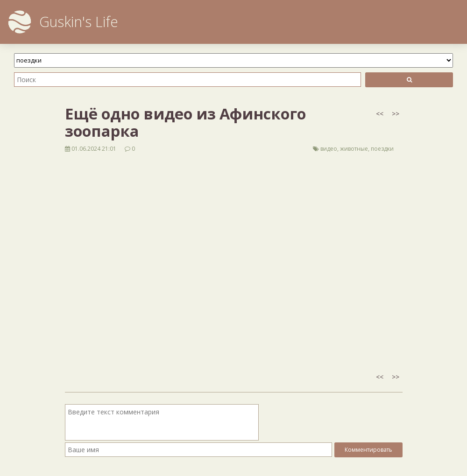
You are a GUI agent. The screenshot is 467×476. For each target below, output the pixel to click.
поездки (382, 149)
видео (329, 149)
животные (354, 149)
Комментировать (368, 450)
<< (380, 114)
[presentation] (332, 422)
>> (396, 114)
